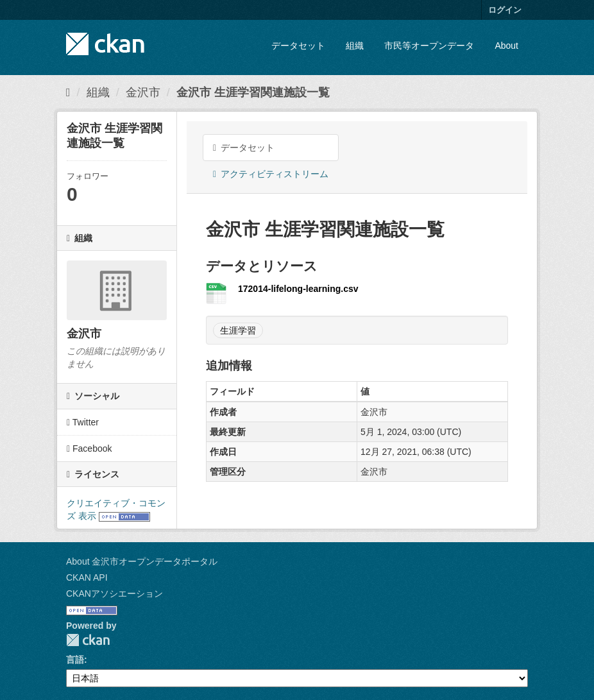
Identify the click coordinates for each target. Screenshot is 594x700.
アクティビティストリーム (271, 174)
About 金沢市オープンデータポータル (142, 561)
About (506, 46)
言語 (75, 660)
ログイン (505, 10)
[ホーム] (68, 92)
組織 (355, 46)
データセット (298, 46)
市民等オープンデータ (429, 46)
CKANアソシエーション (115, 593)
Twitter (83, 422)
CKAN (88, 640)
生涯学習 (238, 330)
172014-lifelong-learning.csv (298, 289)
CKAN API (87, 577)
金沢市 (143, 92)
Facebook (89, 448)
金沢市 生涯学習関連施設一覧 (253, 92)
